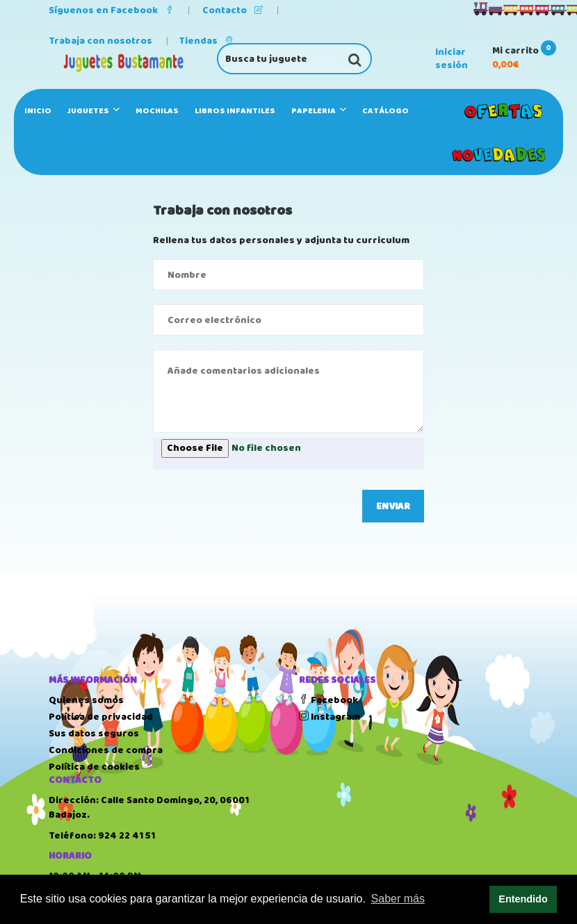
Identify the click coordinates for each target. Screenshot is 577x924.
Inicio (38, 111)
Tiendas (206, 41)
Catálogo (385, 111)
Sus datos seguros (94, 734)
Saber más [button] (398, 899)
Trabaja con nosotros (100, 41)
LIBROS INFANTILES (235, 111)
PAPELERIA (319, 111)
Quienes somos (86, 700)
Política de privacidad (101, 717)
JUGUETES (94, 111)
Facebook (328, 700)
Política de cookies (94, 767)
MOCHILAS (157, 111)
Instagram (330, 717)
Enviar (393, 506)
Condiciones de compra (106, 750)
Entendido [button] (523, 899)
